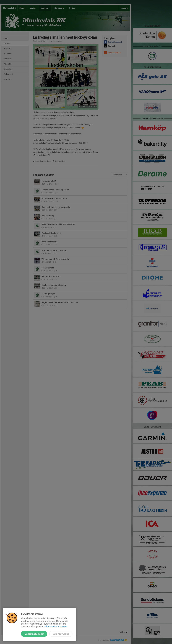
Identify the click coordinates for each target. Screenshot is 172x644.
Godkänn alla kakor (34, 634)
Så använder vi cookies (56, 626)
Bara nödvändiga (61, 634)
